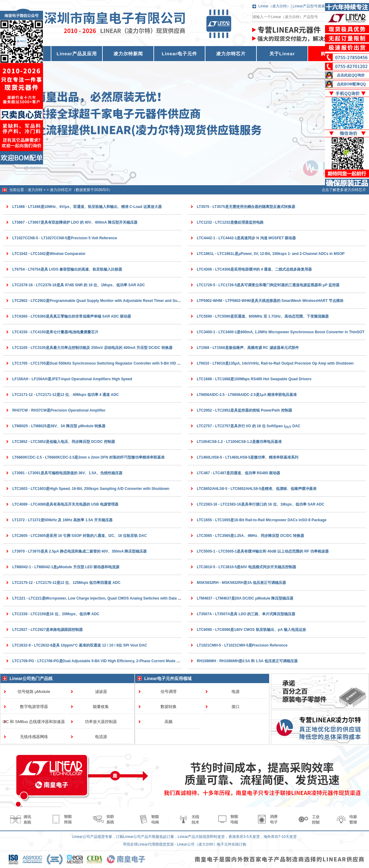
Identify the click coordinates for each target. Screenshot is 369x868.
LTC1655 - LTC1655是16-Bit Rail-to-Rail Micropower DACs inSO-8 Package (262, 520)
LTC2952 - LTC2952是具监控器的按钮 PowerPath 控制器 (244, 410)
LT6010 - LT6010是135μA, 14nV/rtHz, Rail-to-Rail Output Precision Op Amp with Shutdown (275, 363)
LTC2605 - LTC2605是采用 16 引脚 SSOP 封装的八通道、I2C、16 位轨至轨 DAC (79, 536)
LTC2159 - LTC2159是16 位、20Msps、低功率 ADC (56, 614)
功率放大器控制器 (101, 722)
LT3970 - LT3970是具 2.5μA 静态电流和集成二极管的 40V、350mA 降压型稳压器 (79, 551)
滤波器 (101, 692)
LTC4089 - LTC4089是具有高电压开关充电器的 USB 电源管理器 (65, 504)
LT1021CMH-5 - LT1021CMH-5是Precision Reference (242, 645)
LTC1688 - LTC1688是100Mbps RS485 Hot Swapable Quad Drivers (254, 379)
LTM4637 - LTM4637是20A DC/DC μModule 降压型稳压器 (245, 598)
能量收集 (101, 707)
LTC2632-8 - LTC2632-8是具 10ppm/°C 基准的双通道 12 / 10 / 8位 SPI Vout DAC (80, 645)
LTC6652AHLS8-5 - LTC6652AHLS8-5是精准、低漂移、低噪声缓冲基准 (257, 489)
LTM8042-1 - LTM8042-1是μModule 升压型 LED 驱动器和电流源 (66, 567)
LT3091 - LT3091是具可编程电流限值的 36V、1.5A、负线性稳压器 (67, 473)
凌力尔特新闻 (128, 54)
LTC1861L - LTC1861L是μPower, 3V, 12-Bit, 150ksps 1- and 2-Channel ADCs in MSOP (271, 254)
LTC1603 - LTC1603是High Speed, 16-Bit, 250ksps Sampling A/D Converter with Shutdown (91, 489)
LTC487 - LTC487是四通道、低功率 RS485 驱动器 (238, 473)
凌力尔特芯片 (231, 54)
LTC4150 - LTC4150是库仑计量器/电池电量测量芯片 (55, 332)
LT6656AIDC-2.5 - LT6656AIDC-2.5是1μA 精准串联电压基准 (247, 395)
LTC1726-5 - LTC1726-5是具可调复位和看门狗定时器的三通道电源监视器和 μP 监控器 (268, 285)
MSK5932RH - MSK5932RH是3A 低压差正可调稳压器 (241, 583)
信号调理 (169, 692)
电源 (236, 692)
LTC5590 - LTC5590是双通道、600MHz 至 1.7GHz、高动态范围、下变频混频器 (263, 316)
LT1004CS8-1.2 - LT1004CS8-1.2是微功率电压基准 (239, 442)
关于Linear (282, 54)
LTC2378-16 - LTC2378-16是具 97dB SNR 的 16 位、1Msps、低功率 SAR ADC (79, 285)
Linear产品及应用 (77, 54)
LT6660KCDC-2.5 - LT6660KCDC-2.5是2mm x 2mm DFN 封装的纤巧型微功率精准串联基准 (88, 457)
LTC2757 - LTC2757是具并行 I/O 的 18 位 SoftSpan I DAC (249, 426)
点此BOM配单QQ (351, 84)
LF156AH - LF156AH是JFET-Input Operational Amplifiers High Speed (72, 379)
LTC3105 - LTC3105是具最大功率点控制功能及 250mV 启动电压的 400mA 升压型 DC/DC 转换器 (92, 348)
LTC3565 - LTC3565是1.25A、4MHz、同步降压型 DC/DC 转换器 (250, 536)
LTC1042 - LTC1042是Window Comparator (49, 254)
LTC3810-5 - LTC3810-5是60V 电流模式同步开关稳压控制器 (246, 567)
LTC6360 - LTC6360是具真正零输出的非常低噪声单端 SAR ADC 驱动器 (72, 316)
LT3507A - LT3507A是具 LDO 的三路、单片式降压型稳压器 (246, 614)
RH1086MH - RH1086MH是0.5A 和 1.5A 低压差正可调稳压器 (247, 661)
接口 (236, 707)
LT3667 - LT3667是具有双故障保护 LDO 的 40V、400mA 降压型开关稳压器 (75, 222)
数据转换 (169, 707)
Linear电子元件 (179, 54)
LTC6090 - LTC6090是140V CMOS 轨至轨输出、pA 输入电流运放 (251, 630)
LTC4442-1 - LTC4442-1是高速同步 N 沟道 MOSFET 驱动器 (246, 238)
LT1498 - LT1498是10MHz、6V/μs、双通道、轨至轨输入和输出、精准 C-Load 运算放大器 (87, 207)
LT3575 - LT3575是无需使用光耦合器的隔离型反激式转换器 (246, 207)
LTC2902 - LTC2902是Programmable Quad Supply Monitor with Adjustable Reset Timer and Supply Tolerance (108, 301)
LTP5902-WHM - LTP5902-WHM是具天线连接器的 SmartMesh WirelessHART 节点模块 (270, 301)
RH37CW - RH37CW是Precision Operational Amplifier (59, 410)
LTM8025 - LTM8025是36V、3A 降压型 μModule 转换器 (59, 426)
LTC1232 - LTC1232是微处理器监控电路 (230, 222)
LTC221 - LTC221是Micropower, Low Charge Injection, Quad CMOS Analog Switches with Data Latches (102, 598)
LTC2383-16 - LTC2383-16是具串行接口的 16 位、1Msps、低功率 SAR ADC (261, 504)
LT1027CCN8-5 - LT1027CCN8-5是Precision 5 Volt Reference (65, 238)
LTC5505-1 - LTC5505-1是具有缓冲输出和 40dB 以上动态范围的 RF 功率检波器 (263, 551)
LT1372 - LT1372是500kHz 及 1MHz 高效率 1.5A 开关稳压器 (62, 520)
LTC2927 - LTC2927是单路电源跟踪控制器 (48, 630)
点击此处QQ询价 (351, 75)
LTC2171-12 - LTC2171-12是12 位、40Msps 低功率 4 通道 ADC (65, 395)
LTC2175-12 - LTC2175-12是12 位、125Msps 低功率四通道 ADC (66, 583)
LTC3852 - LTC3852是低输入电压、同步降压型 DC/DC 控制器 (64, 442)
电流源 (101, 737)
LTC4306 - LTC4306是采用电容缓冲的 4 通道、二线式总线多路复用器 (254, 269)
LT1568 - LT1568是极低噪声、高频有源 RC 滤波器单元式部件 (248, 348)
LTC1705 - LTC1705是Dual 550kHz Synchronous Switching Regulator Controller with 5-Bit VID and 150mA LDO (109, 363)
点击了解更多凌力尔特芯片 (344, 190)
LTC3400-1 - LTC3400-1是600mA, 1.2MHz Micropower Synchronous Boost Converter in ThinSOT (281, 332)
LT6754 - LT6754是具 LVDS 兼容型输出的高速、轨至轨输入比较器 (67, 269)
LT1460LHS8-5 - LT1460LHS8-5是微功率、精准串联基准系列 (248, 457)
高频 (169, 722)
